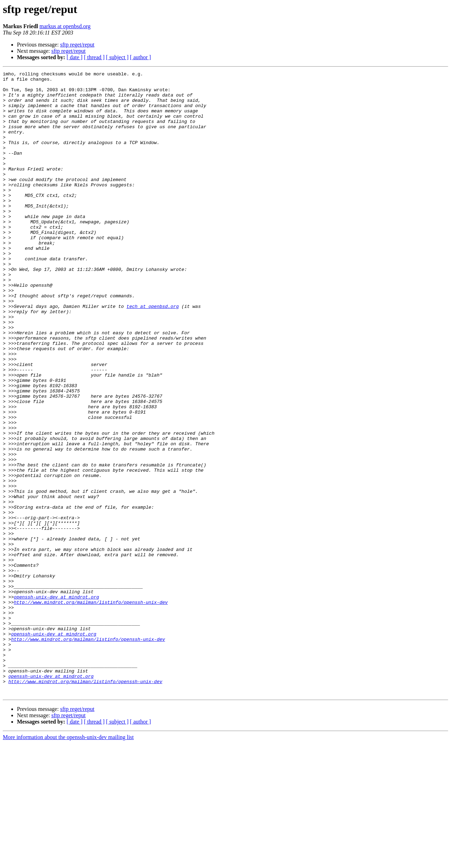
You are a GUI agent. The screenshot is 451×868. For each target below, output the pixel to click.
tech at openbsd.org (153, 354)
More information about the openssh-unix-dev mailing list (68, 862)
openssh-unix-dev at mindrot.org (56, 702)
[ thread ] (94, 57)
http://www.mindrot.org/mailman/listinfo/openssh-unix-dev (91, 709)
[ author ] (141, 57)
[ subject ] (117, 57)
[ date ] (75, 57)
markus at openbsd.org (65, 26)
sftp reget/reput (77, 45)
